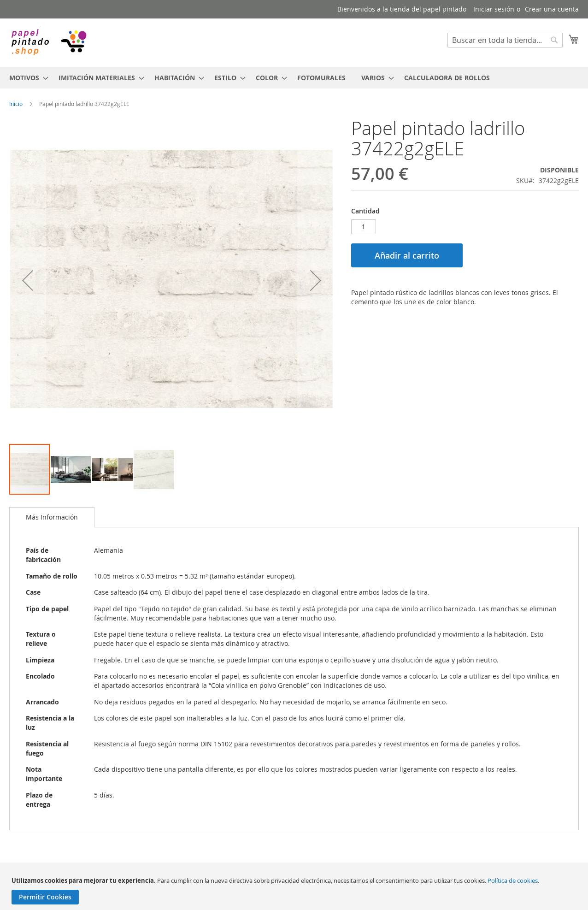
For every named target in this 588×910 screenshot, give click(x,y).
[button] (28, 281)
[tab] (52, 517)
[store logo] (48, 42)
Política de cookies (513, 880)
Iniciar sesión (494, 9)
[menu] (294, 78)
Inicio (16, 104)
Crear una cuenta (552, 9)
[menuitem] (26, 78)
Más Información (52, 517)
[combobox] (505, 40)
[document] (295, 890)
